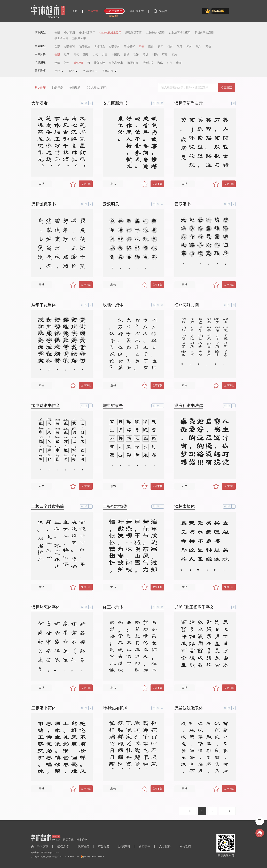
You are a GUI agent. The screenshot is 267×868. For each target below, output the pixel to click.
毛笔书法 (84, 46)
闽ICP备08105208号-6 (93, 857)
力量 (105, 55)
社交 (67, 63)
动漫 (136, 55)
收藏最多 (75, 87)
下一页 (227, 811)
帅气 (76, 55)
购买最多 (58, 87)
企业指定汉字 (87, 33)
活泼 (146, 55)
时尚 (155, 55)
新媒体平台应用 (204, 33)
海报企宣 (133, 63)
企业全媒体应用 (155, 33)
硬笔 (180, 46)
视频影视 (148, 63)
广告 (170, 63)
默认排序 (40, 87)
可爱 (165, 55)
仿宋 (161, 46)
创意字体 (114, 46)
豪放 (86, 55)
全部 (57, 33)
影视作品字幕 (133, 33)
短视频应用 (79, 38)
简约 (174, 55)
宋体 (189, 46)
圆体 (151, 46)
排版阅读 (99, 63)
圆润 (127, 55)
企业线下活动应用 (180, 33)
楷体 (170, 46)
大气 (95, 55)
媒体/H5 (78, 63)
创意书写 (69, 46)
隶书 (142, 46)
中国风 (116, 55)
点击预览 (226, 87)
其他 (208, 46)
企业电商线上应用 (110, 33)
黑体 (199, 46)
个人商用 (69, 33)
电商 (179, 63)
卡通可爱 (99, 46)
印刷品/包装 (116, 63)
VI (89, 63)
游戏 (160, 63)
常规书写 (129, 46)
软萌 (67, 55)
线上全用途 (61, 38)
